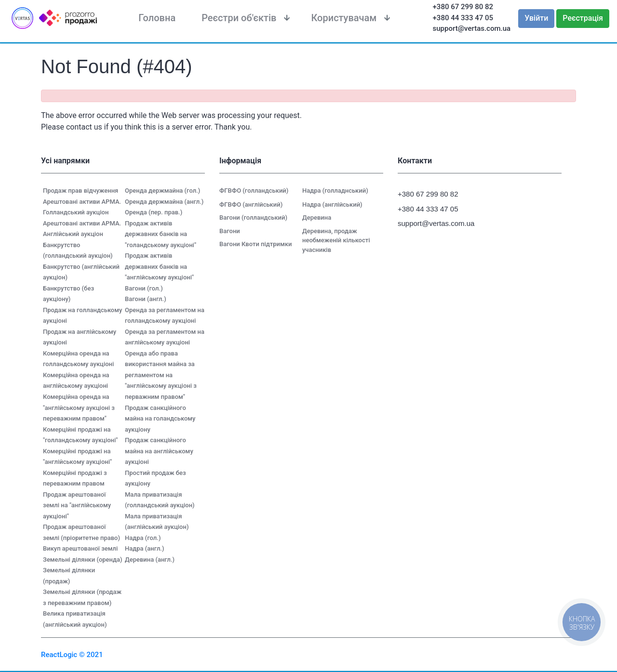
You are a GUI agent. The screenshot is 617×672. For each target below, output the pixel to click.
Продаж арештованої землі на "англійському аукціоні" (77, 505)
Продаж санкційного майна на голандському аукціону (160, 419)
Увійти (536, 18)
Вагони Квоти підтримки (255, 244)
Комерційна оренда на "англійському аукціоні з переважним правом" (79, 408)
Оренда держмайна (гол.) (162, 191)
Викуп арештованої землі (80, 548)
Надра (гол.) (143, 538)
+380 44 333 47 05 (463, 18)
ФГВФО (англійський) (251, 204)
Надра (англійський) (332, 204)
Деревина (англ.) (150, 560)
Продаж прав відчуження (80, 191)
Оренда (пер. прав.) (154, 212)
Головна (157, 18)
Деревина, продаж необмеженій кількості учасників (336, 240)
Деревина (317, 217)
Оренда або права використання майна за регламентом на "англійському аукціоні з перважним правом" (161, 375)
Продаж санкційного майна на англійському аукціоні (159, 451)
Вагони (230, 231)
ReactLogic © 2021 (72, 655)
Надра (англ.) (145, 548)
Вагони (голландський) (253, 217)
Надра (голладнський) (335, 191)
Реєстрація (583, 18)
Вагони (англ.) (146, 299)
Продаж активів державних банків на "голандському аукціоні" (161, 234)
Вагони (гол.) (144, 288)
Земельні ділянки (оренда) (83, 560)
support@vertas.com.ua (472, 28)
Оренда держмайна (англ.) (164, 202)
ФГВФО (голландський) (254, 191)
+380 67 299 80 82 (463, 7)
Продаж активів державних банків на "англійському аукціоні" (159, 266)
